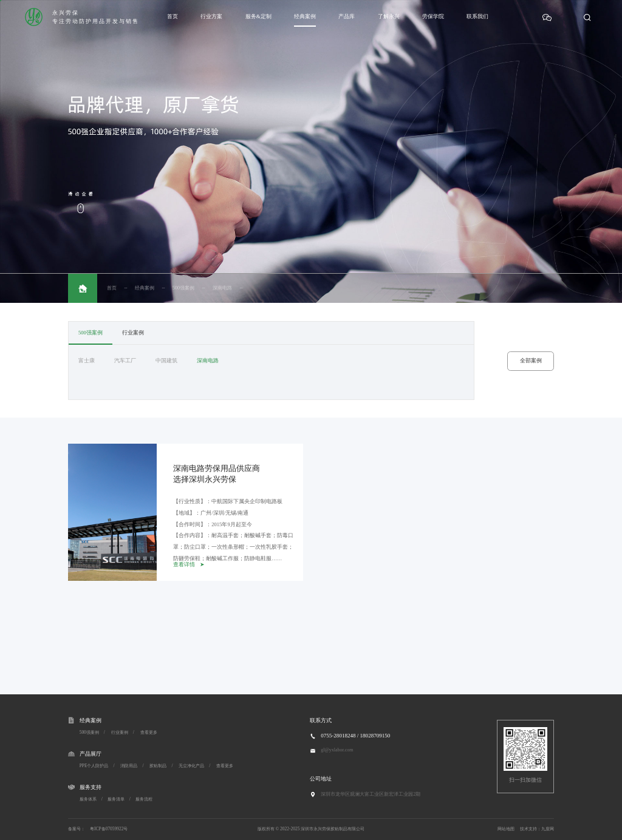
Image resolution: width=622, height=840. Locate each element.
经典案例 (305, 16)
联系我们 (477, 16)
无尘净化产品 (191, 766)
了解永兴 (389, 16)
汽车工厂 (125, 361)
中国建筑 (166, 361)
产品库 (347, 16)
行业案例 (133, 333)
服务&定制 (258, 16)
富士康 (87, 361)
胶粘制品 (158, 766)
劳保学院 (433, 16)
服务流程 (144, 799)
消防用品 (129, 766)
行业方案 (211, 16)
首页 (173, 16)
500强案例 (183, 288)
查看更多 (149, 732)
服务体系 (88, 799)
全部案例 (531, 361)
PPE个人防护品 (94, 766)
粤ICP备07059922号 (109, 829)
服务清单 (116, 799)
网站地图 (506, 829)
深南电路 (222, 288)
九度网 (548, 829)
